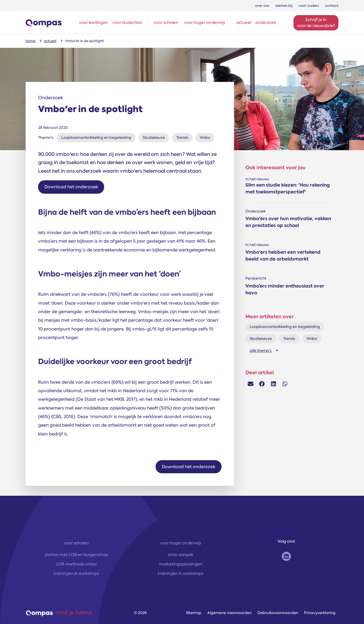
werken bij (284, 6)
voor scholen (166, 22)
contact (332, 6)
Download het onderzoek (71, 187)
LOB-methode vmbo (76, 564)
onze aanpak (181, 555)
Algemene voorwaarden (229, 613)
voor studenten (127, 22)
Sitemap (194, 613)
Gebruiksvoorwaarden (278, 613)
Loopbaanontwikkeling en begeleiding (96, 138)
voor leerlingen (94, 22)
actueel (244, 22)
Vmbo (205, 138)
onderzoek (266, 22)
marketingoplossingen (181, 564)
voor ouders (309, 6)
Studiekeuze (154, 138)
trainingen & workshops (76, 573)
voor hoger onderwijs (204, 22)
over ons (262, 6)
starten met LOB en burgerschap (76, 555)
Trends (182, 138)
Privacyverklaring (320, 613)
